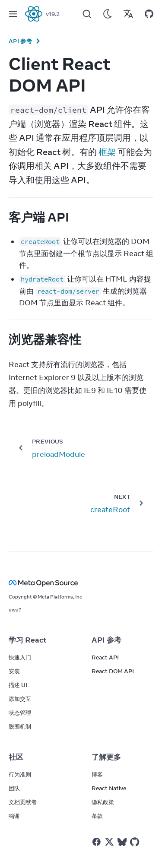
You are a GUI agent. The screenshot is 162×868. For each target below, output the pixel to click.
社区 (16, 757)
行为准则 (20, 774)
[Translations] (128, 14)
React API (105, 657)
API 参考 (20, 41)
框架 (107, 152)
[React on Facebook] (97, 842)
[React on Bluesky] (122, 842)
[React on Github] (136, 842)
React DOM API (113, 671)
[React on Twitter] (109, 842)
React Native (109, 788)
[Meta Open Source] (81, 583)
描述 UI (18, 685)
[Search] (87, 14)
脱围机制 (20, 726)
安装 (14, 671)
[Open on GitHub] (149, 14)
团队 (14, 788)
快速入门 (20, 657)
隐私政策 (103, 802)
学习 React (28, 640)
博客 (97, 774)
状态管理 (20, 713)
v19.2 (53, 14)
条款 (97, 816)
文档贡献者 (23, 802)
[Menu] (13, 14)
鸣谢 (14, 816)
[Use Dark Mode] (108, 14)
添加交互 (20, 699)
